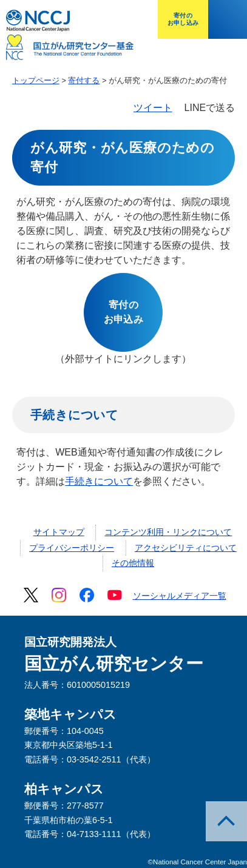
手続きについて (99, 481)
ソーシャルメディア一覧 (180, 596)
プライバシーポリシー (72, 548)
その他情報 (133, 563)
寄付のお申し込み (183, 19)
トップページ (36, 80)
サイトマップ (59, 532)
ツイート (153, 108)
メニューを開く (228, 19)
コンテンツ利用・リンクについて (168, 532)
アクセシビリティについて (186, 548)
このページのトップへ (226, 821)
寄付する (84, 80)
